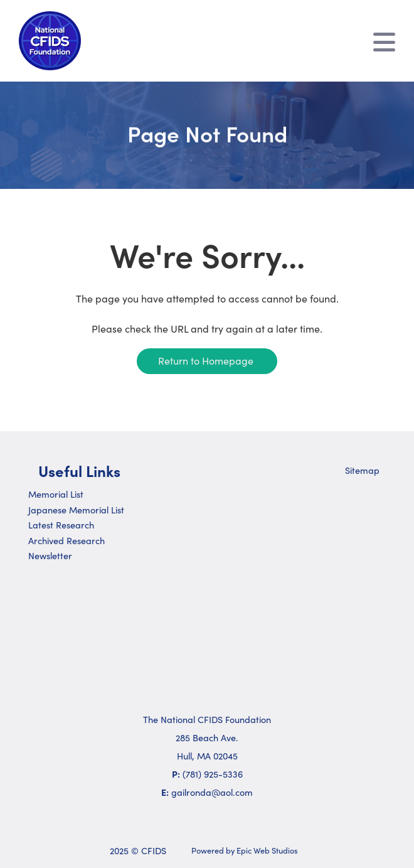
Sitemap (362, 470)
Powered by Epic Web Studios (245, 850)
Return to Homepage (206, 360)
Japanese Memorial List (76, 510)
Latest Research (61, 525)
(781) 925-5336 (213, 774)
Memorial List (56, 494)
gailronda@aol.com (212, 792)
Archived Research (66, 540)
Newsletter (50, 555)
